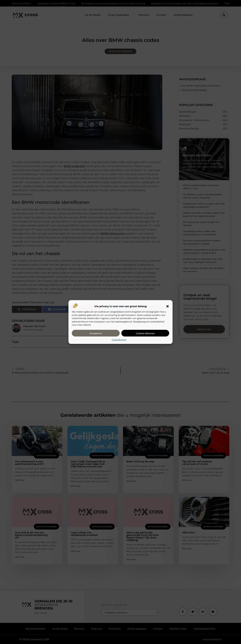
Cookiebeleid (119, 340)
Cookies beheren (145, 333)
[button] (168, 306)
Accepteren (96, 333)
